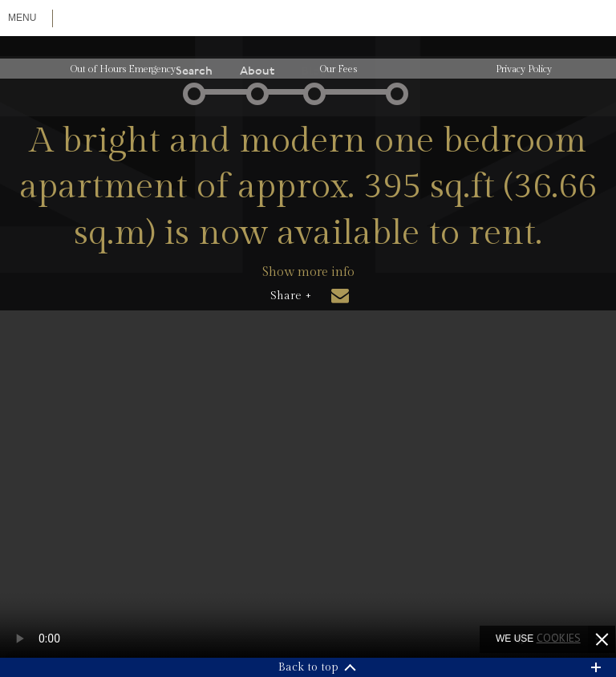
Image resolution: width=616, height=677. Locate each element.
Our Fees (338, 69)
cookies (559, 638)
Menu (22, 18)
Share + (291, 296)
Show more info (308, 272)
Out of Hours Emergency (123, 69)
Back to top (308, 667)
